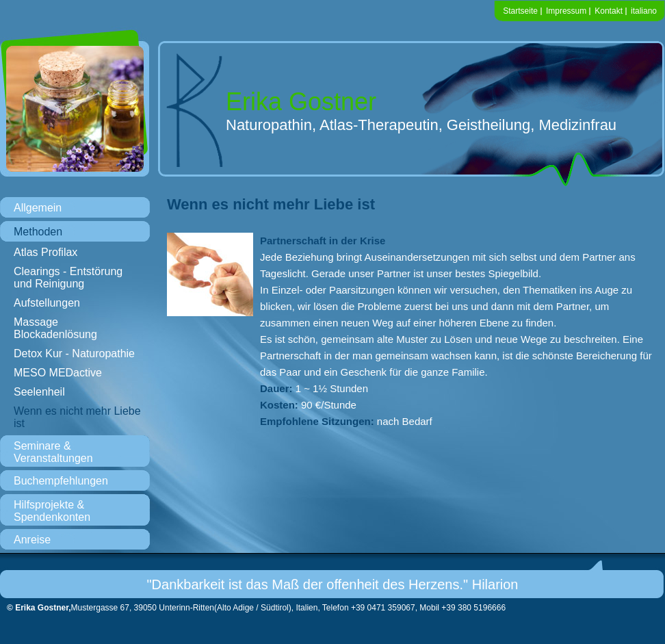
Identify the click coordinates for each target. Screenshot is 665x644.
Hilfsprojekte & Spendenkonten (52, 511)
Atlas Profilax (45, 252)
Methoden (38, 232)
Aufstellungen (47, 303)
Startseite (520, 11)
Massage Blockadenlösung (55, 328)
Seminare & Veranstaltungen (53, 452)
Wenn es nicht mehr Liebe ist (77, 417)
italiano (644, 11)
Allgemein (38, 208)
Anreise (32, 540)
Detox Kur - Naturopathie (74, 353)
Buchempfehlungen (61, 481)
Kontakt (609, 11)
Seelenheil (39, 392)
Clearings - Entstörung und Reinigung (68, 278)
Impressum (566, 11)
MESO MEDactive (58, 373)
